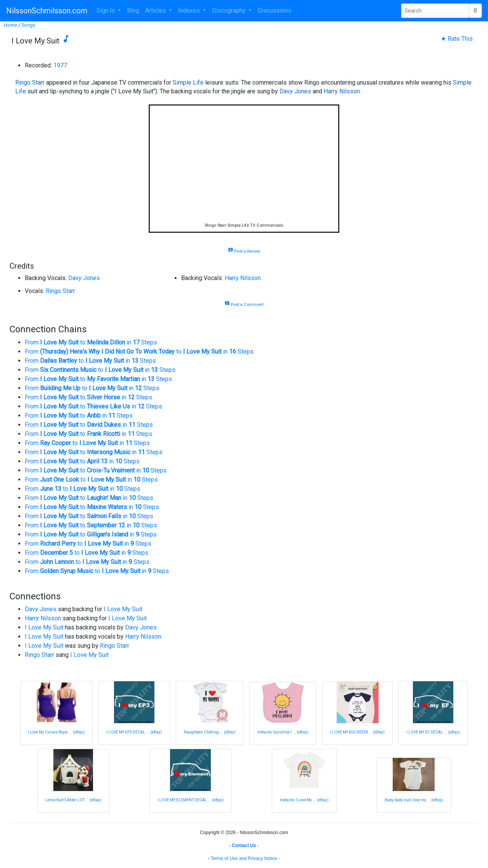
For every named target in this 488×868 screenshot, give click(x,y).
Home (10, 25)
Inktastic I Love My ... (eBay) (304, 800)
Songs (28, 25)
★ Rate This (457, 39)
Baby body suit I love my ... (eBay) (414, 800)
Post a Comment (244, 305)
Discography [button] (230, 10)
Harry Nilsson (342, 91)
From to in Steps (91, 342)
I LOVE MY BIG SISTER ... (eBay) (357, 732)
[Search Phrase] (435, 11)
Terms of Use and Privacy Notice (244, 858)
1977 (60, 65)
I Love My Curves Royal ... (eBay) (56, 732)
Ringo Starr (30, 82)
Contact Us (244, 846)
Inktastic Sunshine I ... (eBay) (283, 732)
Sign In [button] (106, 10)
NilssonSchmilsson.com (47, 11)
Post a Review (244, 251)
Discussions (274, 10)
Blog (133, 10)
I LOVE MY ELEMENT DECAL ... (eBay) (191, 800)
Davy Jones (295, 91)
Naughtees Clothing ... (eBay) (210, 732)
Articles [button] (156, 10)
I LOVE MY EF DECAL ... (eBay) (433, 732)
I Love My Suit (123, 609)
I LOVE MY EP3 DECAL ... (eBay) (134, 732)
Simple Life (188, 82)
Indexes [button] (190, 10)
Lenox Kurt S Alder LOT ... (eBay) (73, 800)
